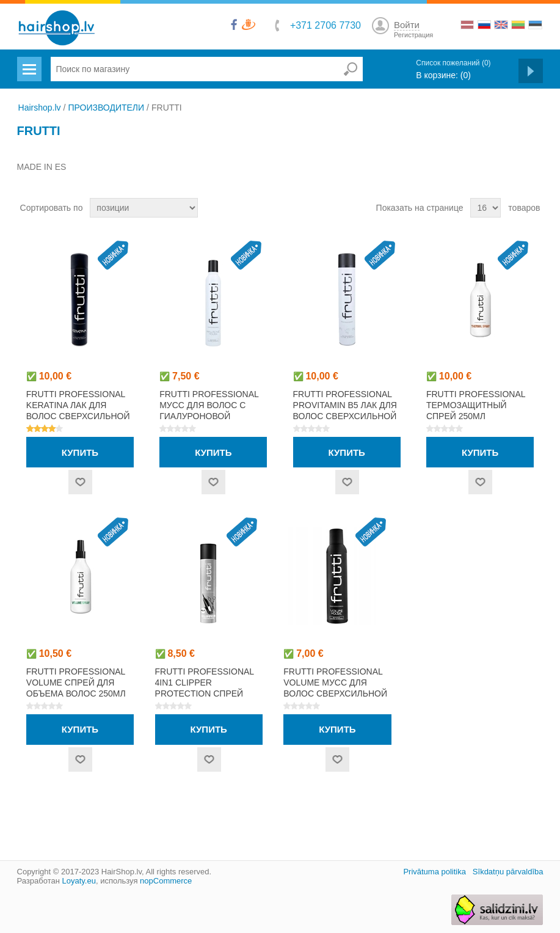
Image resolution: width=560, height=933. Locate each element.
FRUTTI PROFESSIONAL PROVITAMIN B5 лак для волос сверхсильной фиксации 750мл (345, 411)
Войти (407, 25)
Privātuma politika (435, 872)
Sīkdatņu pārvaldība (508, 872)
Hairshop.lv (40, 108)
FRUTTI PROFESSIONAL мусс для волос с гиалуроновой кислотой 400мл (209, 411)
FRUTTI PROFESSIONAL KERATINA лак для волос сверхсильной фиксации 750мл (78, 411)
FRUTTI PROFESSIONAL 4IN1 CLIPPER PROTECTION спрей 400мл (205, 688)
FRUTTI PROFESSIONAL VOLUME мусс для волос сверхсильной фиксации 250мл (335, 688)
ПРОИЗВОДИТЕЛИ (106, 108)
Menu (28, 62)
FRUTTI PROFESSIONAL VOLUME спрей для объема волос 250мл (76, 682)
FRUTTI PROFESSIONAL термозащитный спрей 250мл (476, 405)
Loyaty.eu (78, 881)
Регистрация (413, 35)
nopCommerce (166, 881)
